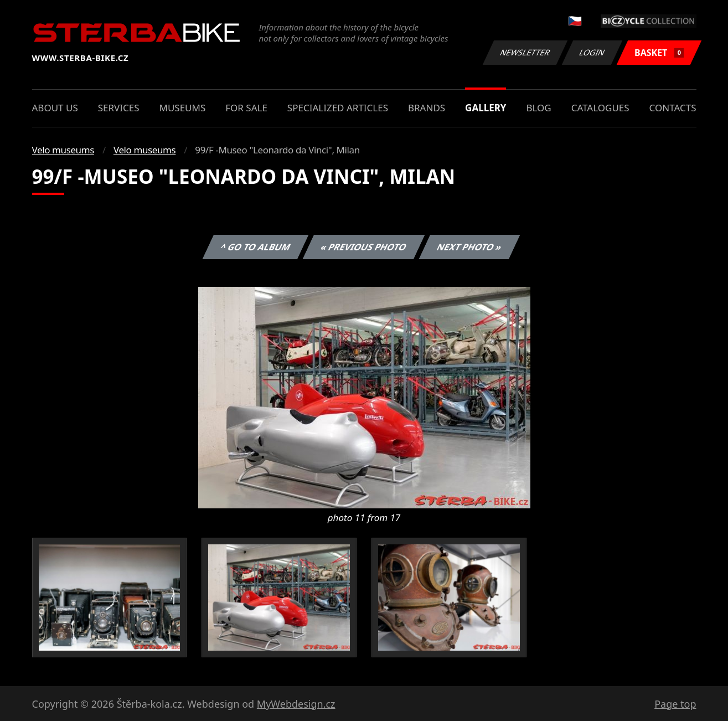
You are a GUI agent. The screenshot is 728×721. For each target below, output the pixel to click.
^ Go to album (256, 247)
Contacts (673, 108)
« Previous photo (364, 247)
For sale (246, 108)
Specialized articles (338, 108)
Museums (182, 108)
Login (592, 52)
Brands (427, 108)
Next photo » (469, 247)
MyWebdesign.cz (296, 704)
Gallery (486, 108)
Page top (675, 704)
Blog (538, 108)
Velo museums (63, 150)
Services (119, 108)
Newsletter (525, 52)
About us (55, 108)
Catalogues (600, 108)
